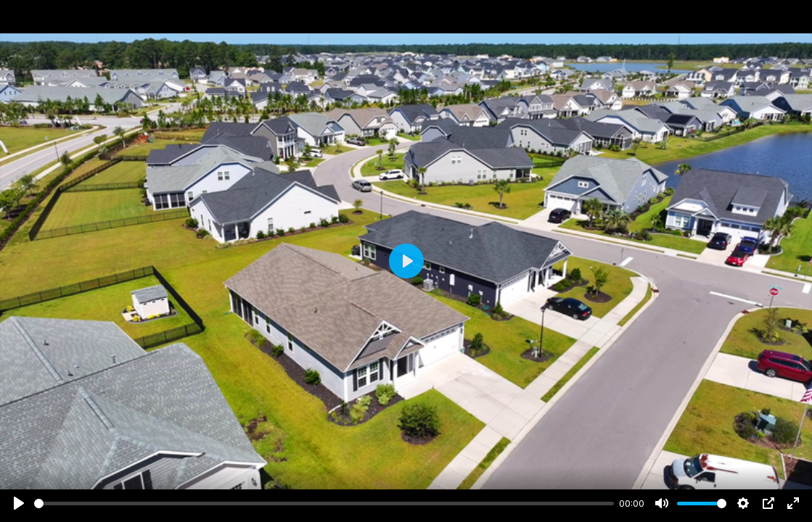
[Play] (19, 503)
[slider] (324, 504)
